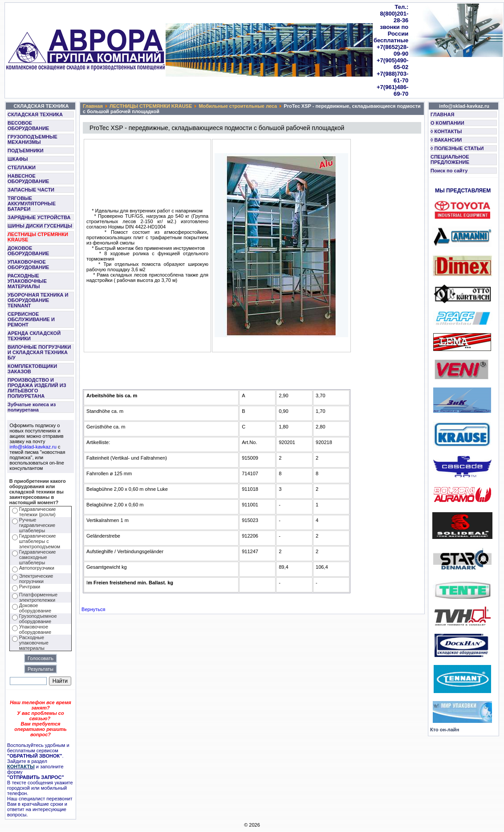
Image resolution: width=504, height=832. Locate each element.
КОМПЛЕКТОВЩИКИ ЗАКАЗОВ (32, 369)
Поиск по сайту (449, 171)
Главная (93, 106)
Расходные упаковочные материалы (34, 643)
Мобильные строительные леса (238, 106)
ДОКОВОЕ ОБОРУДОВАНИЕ (28, 251)
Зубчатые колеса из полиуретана (32, 407)
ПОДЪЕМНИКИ (26, 151)
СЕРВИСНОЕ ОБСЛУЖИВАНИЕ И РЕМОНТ (31, 319)
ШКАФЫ (18, 159)
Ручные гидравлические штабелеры (37, 525)
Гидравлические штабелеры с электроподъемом (40, 541)
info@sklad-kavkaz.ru (33, 447)
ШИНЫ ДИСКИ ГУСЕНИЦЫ (40, 226)
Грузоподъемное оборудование (38, 619)
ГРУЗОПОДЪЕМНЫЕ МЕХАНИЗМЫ (33, 139)
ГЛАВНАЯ (442, 114)
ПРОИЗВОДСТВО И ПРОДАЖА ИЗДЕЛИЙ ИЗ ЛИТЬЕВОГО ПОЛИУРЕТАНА (37, 388)
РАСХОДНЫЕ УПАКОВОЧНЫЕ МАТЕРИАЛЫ (27, 281)
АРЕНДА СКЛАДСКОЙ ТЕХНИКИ (34, 336)
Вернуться (93, 609)
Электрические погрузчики (36, 579)
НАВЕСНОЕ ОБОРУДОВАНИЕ (28, 179)
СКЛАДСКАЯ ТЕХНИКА (35, 114)
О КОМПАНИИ (447, 123)
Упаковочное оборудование (35, 629)
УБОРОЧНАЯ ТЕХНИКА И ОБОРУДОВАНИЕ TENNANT (38, 300)
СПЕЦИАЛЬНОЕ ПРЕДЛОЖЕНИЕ (450, 159)
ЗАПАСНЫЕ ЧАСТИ (31, 190)
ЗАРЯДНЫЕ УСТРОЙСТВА (39, 217)
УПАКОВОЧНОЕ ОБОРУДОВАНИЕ (28, 265)
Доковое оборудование (35, 608)
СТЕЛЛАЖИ (22, 167)
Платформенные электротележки (38, 597)
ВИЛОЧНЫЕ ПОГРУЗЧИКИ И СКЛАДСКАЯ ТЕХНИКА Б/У (39, 352)
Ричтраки (30, 587)
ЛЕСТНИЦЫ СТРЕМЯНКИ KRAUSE (38, 237)
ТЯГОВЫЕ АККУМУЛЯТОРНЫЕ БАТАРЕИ (32, 204)
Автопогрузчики (37, 568)
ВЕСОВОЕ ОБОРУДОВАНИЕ (28, 126)
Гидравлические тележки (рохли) (38, 512)
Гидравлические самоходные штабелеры (38, 557)
